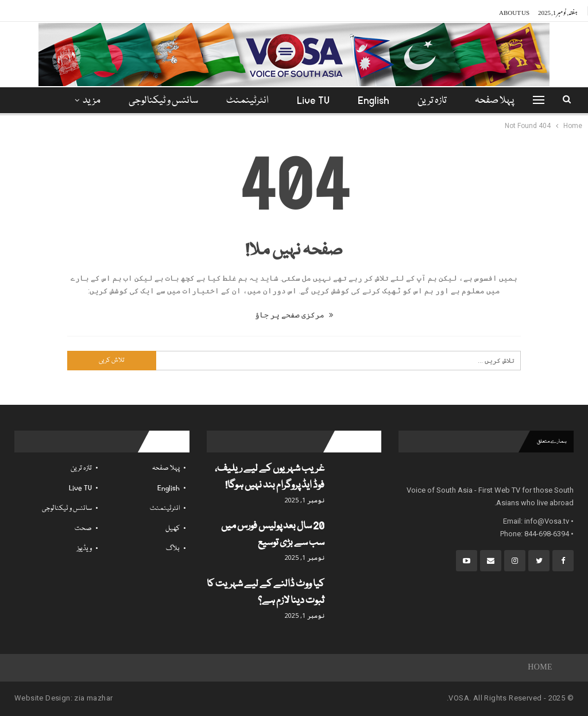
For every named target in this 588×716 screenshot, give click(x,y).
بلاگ (173, 549)
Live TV (313, 101)
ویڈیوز (84, 549)
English (374, 101)
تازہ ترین (432, 101)
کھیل (173, 529)
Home (540, 668)
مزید (92, 101)
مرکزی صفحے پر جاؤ (294, 315)
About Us (514, 11)
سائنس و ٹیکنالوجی (163, 101)
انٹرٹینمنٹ (247, 101)
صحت (83, 529)
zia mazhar (93, 698)
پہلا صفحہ (494, 101)
